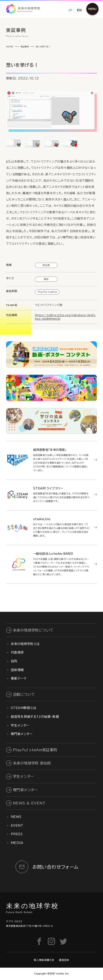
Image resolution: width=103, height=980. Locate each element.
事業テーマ (19, 678)
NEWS (16, 817)
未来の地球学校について (33, 630)
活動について (24, 694)
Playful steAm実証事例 (35, 750)
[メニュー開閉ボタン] (92, 9)
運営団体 (64, 960)
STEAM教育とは (24, 708)
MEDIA (17, 843)
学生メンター (20, 725)
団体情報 (17, 670)
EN (79, 10)
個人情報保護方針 (44, 960)
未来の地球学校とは (25, 644)
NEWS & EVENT (29, 803)
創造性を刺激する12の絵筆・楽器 (35, 717)
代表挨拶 (17, 652)
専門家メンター (22, 734)
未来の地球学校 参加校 (32, 763)
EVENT (17, 826)
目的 (14, 661)
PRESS (17, 834)
